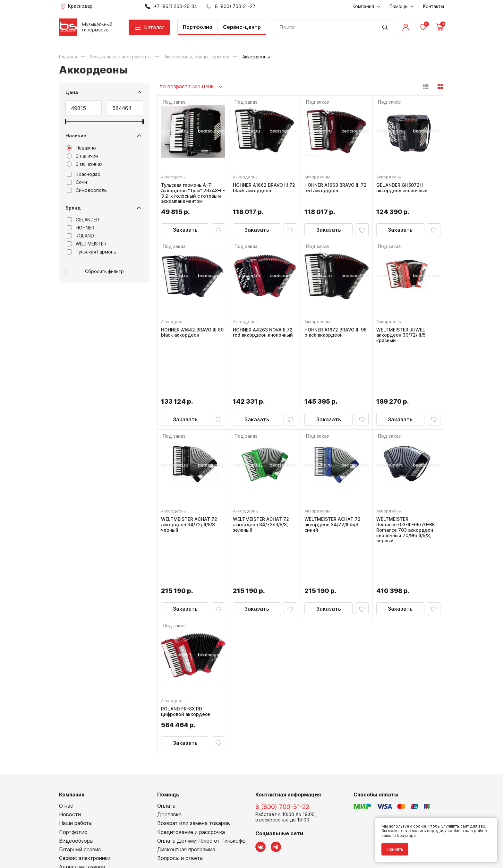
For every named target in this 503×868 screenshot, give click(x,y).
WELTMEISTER (87, 244)
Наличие (76, 136)
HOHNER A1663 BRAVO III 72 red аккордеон (334, 186)
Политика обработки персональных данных (102, 834)
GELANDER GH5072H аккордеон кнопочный (404, 186)
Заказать (185, 234)
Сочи (77, 182)
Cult (139, 853)
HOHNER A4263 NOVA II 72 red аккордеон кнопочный (264, 336)
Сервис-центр (242, 27)
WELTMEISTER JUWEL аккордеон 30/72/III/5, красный (403, 339)
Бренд (73, 208)
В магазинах (85, 164)
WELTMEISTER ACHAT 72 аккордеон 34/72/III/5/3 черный (191, 478)
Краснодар (84, 174)
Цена (72, 92)
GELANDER (83, 220)
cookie (417, 823)
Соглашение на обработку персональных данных (107, 839)
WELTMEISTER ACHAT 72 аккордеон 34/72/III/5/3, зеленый (263, 478)
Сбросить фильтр (104, 271)
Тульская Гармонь (91, 252)
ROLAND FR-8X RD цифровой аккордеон (187, 626)
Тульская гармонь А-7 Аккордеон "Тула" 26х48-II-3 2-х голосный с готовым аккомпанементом (192, 194)
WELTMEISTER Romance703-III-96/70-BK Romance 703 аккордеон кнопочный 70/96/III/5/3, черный (407, 484)
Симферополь (87, 190)
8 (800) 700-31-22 (282, 722)
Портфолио (198, 27)
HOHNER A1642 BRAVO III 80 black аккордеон (190, 336)
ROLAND (80, 236)
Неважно (81, 148)
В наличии (82, 156)
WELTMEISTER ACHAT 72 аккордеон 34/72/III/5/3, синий (334, 478)
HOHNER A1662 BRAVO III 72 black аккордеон (262, 186)
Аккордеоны (175, 175)
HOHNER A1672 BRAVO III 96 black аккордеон (334, 336)
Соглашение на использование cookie (96, 843)
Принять (392, 846)
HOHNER (81, 228)
